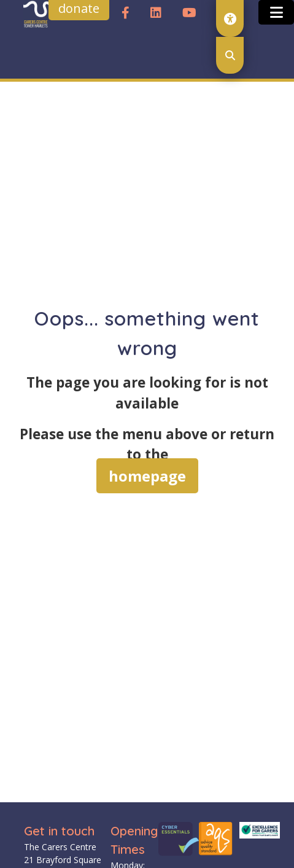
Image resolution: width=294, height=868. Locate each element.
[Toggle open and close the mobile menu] (276, 12)
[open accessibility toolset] (230, 18)
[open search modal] (230, 55)
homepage (147, 476)
